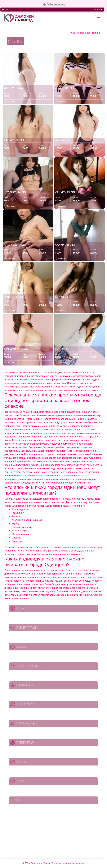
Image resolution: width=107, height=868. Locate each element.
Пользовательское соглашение (68, 863)
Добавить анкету (54, 4)
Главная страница (80, 33)
